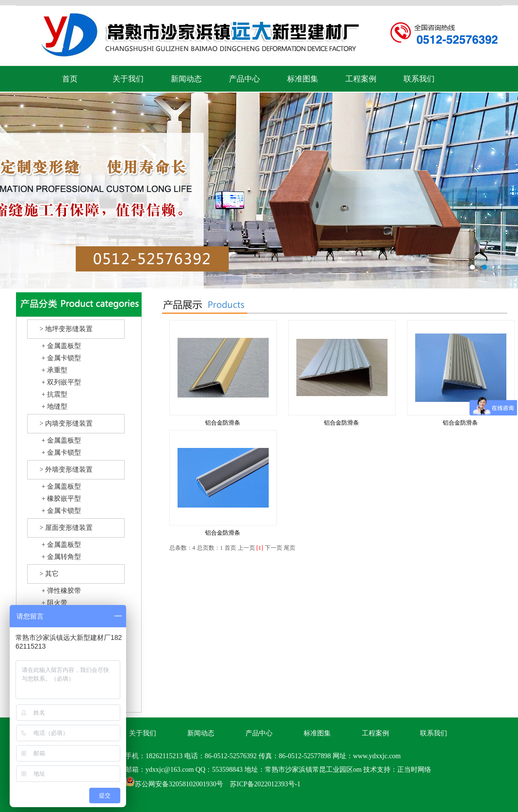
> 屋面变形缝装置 (66, 528)
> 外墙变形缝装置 (66, 470)
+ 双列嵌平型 (61, 382)
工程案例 (361, 79)
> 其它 (49, 574)
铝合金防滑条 (223, 423)
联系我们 (419, 79)
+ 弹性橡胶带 (61, 591)
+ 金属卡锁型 (61, 358)
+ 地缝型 (55, 406)
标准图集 (303, 79)
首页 (70, 79)
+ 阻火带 (55, 603)
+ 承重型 (55, 370)
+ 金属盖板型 (61, 346)
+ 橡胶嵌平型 (61, 499)
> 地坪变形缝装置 (66, 329)
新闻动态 (186, 79)
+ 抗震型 (55, 394)
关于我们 (128, 79)
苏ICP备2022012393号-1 (265, 784)
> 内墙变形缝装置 (66, 423)
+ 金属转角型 (61, 557)
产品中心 (244, 79)
